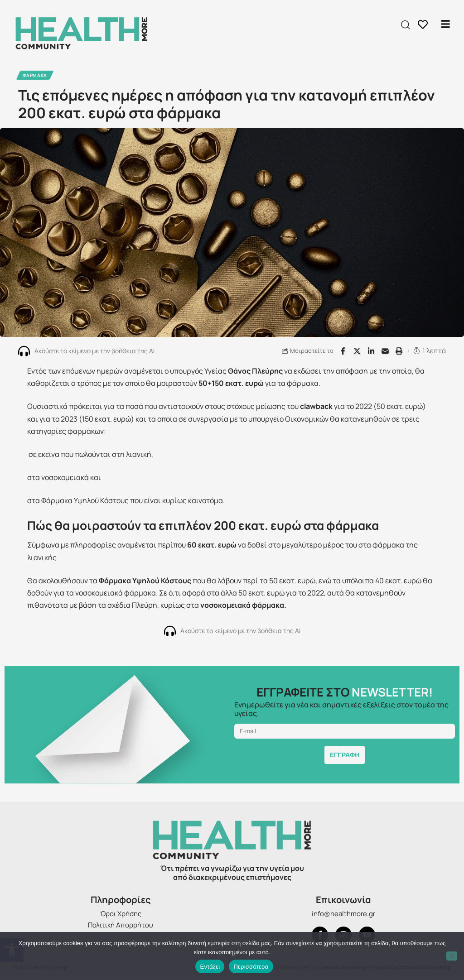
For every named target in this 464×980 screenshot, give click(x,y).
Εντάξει (210, 967)
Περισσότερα (251, 967)
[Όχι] (452, 956)
